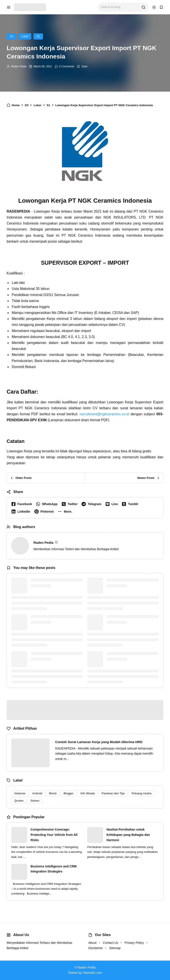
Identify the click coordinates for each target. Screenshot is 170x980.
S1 (38, 36)
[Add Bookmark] (82, 66)
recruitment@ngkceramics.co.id (104, 414)
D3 (11, 36)
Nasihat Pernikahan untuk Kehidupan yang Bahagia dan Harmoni (128, 835)
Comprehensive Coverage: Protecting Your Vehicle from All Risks (54, 835)
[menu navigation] (9, 7)
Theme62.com (92, 973)
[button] (66, 512)
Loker (25, 36)
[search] (143, 7)
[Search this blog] (120, 7)
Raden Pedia (19, 66)
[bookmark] (161, 7)
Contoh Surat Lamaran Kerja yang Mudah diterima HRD (99, 742)
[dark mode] (154, 7)
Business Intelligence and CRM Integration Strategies (54, 869)
